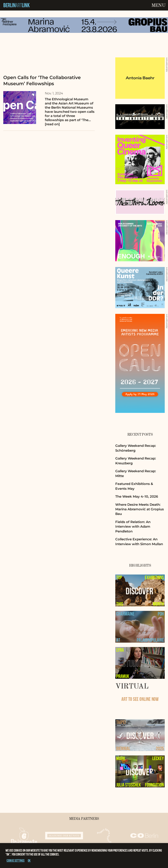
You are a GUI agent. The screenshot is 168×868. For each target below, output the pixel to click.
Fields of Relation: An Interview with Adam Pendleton (133, 527)
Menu (158, 5)
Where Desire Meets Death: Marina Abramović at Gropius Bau (140, 509)
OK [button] (29, 860)
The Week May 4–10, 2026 (137, 496)
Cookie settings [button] (16, 860)
